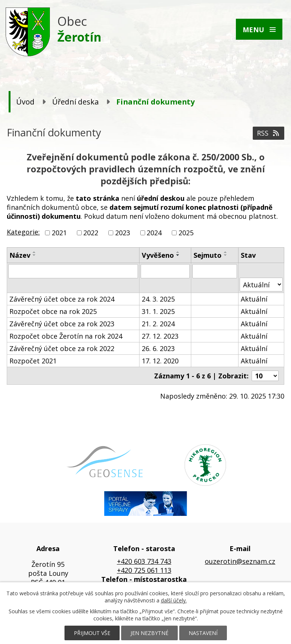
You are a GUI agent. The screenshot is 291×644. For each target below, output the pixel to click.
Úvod (25, 102)
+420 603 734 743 (144, 561)
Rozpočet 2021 (33, 361)
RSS (269, 133)
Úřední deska (75, 102)
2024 (154, 233)
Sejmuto (208, 255)
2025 (186, 233)
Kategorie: (23, 232)
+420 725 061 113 (144, 570)
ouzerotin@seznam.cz (240, 561)
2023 (123, 233)
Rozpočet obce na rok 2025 (53, 311)
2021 (59, 233)
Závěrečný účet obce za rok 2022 (62, 348)
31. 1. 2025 (158, 311)
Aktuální (254, 299)
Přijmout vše (92, 633)
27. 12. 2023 (160, 336)
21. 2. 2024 (158, 324)
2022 (91, 233)
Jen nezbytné (149, 633)
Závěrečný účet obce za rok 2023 (62, 324)
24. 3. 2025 (158, 299)
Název (20, 255)
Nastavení (203, 633)
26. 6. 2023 (158, 348)
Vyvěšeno (158, 255)
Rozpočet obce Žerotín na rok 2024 (66, 336)
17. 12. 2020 (160, 361)
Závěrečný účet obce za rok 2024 (62, 299)
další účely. (174, 600)
